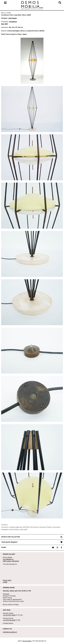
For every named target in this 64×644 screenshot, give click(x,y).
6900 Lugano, (7, 561)
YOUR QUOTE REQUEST (9, 542)
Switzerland (15, 561)
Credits (5, 582)
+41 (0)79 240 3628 (9, 620)
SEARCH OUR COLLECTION (10, 537)
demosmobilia (27, 641)
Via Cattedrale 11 (8, 559)
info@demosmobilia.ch (10, 632)
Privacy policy (7, 580)
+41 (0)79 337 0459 (9, 615)
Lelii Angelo (13, 18)
